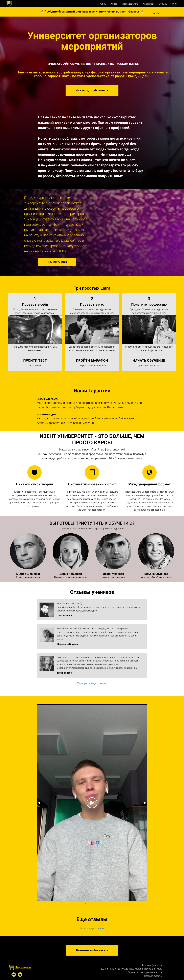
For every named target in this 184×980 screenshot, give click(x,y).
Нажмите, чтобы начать (92, 90)
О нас (114, 4)
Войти (175, 4)
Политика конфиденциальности (145, 972)
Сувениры (149, 4)
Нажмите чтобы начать (92, 950)
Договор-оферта (153, 976)
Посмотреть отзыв (57, 262)
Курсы (103, 4)
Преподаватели (131, 4)
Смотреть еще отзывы (92, 683)
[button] (39, 803)
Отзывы (163, 4)
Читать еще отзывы (92, 928)
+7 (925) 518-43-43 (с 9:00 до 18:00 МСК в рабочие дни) (127, 969)
